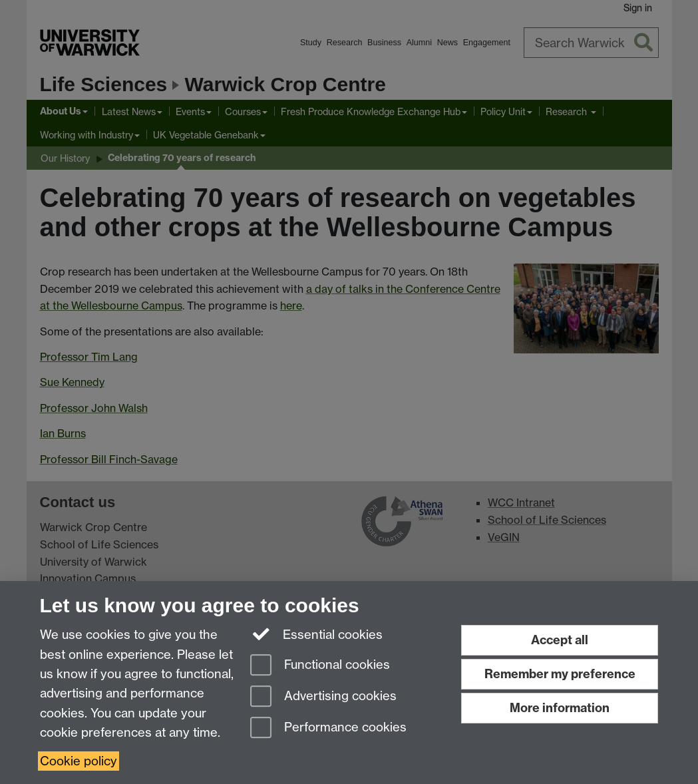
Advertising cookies (323, 697)
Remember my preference (560, 674)
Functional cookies (320, 666)
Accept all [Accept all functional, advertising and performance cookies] (560, 640)
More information (560, 708)
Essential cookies (316, 634)
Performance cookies (328, 728)
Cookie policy (79, 761)
